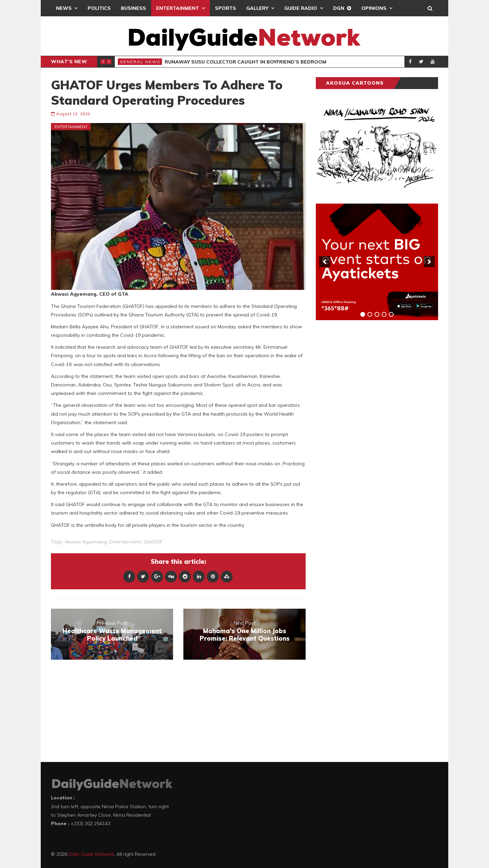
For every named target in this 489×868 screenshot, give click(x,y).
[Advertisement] (367, 432)
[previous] (325, 262)
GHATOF (153, 542)
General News (140, 62)
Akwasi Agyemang (86, 542)
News (64, 8)
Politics (99, 8)
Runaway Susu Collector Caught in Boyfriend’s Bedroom (246, 62)
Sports (225, 8)
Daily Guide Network (91, 854)
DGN (339, 8)
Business (133, 8)
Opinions (374, 8)
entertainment (125, 542)
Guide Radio (301, 8)
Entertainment (178, 8)
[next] (429, 262)
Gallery (257, 8)
